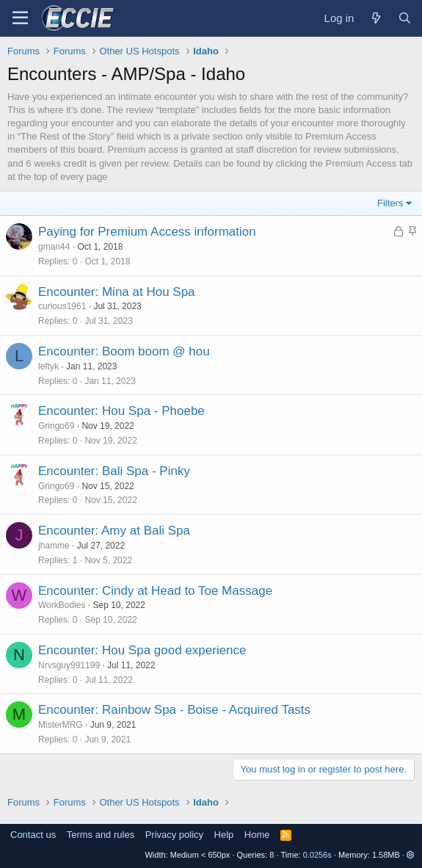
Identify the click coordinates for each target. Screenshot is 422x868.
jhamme (54, 546)
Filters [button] (390, 203)
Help (224, 835)
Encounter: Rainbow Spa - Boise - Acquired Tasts (174, 710)
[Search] (405, 18)
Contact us (33, 835)
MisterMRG (61, 725)
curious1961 (62, 306)
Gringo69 (56, 426)
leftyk (48, 366)
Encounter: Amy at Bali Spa (114, 531)
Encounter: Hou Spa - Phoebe (121, 411)
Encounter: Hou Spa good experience (142, 650)
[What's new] (375, 18)
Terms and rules (101, 835)
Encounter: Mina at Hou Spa (117, 292)
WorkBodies (62, 605)
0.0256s (317, 855)
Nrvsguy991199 (69, 665)
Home (257, 835)
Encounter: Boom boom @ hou (124, 351)
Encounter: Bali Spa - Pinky (114, 471)
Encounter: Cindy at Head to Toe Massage (155, 591)
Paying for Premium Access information (147, 232)
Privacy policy (174, 835)
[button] (411, 855)
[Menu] (20, 18)
